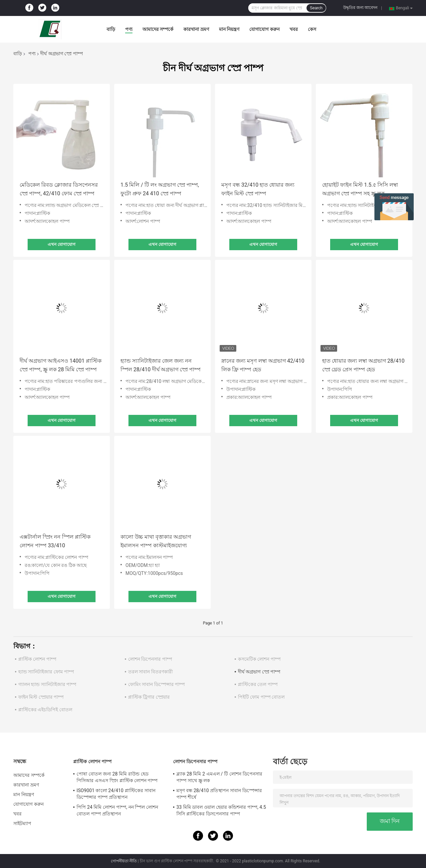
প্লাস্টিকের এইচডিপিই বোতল (45, 710)
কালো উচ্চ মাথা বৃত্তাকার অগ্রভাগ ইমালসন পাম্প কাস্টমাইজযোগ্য (156, 541)
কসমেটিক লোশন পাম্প (259, 659)
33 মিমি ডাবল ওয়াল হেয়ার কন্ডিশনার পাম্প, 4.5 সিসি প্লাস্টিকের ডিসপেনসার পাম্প (221, 810)
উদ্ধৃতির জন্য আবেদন (360, 8)
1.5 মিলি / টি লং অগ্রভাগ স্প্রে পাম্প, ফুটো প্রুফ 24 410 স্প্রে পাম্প (160, 189)
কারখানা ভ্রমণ (196, 29)
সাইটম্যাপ (22, 823)
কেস (312, 29)
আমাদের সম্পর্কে (158, 29)
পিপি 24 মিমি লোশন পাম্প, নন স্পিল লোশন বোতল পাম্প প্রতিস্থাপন (117, 810)
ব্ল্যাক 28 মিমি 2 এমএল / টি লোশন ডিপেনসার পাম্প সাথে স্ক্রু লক (219, 777)
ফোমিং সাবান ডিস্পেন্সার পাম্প (156, 684)
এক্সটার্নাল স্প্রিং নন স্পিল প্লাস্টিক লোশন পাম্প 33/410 (55, 541)
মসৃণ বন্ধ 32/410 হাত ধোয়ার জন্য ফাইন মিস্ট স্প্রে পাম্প (258, 189)
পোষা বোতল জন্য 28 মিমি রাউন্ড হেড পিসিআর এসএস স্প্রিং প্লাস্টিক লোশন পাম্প (117, 777)
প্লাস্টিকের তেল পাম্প (258, 684)
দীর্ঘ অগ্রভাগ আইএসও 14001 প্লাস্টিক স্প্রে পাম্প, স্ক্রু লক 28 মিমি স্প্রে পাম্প (61, 365)
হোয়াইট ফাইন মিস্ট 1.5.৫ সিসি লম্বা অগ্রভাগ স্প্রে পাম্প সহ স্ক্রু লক (360, 189)
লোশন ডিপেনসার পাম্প (150, 659)
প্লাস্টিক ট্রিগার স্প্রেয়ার (149, 697)
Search (316, 8)
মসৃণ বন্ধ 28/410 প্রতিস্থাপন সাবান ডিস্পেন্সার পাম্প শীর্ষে (219, 794)
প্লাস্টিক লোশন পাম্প (37, 659)
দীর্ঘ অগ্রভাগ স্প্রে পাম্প (259, 672)
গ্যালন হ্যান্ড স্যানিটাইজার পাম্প (47, 684)
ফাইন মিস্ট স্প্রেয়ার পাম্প (41, 697)
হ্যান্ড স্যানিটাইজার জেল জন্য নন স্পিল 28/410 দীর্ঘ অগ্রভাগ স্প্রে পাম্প (161, 365)
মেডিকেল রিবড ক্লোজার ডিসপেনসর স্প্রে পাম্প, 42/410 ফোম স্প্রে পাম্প (59, 189)
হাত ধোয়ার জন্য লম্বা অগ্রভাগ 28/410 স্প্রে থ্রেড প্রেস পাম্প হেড (363, 365)
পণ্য (129, 29)
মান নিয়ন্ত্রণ (229, 29)
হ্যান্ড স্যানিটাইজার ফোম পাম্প (46, 672)
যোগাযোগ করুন (264, 29)
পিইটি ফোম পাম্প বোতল (261, 697)
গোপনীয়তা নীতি (124, 861)
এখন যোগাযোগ (62, 244)
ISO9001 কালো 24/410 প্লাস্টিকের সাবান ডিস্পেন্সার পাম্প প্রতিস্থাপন (116, 794)
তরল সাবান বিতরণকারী (150, 672)
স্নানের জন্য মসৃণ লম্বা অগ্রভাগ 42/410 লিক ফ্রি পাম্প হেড (263, 365)
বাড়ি (111, 29)
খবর (294, 29)
